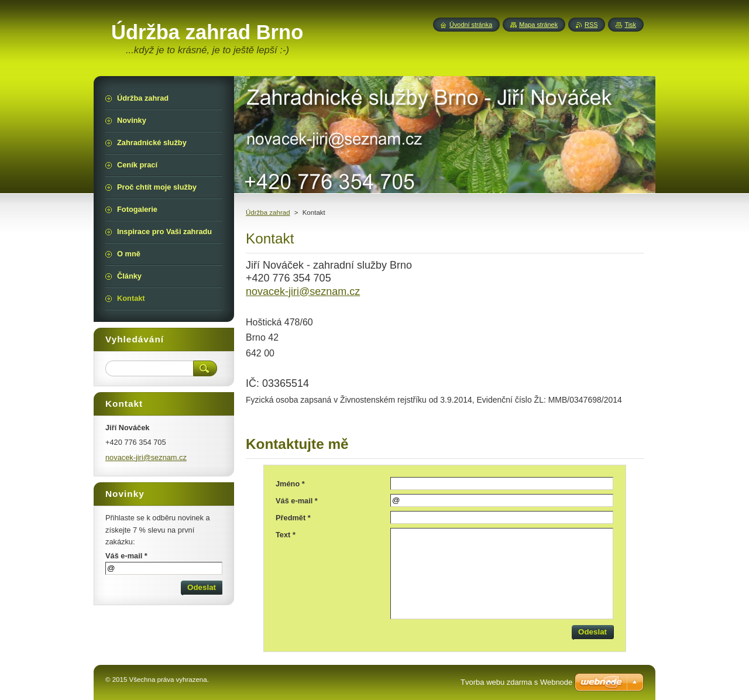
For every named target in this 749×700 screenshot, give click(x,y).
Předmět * (293, 518)
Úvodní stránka (471, 25)
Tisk (630, 25)
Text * (286, 535)
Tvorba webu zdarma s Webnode (516, 682)
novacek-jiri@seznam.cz (303, 291)
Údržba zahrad (268, 212)
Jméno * (290, 484)
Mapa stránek (538, 25)
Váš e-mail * (297, 501)
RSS (591, 25)
